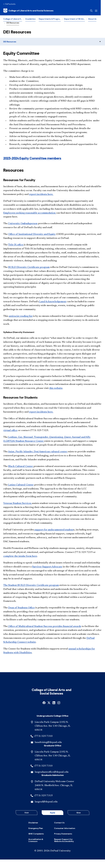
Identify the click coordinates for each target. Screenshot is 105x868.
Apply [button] (52, 821)
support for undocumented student (54, 530)
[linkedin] (54, 711)
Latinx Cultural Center (21, 485)
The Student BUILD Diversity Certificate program (31, 585)
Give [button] (78, 821)
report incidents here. (41, 194)
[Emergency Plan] (36, 837)
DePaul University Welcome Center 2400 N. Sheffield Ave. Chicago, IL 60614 (54, 794)
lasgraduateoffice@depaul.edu (52, 781)
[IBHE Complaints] (36, 842)
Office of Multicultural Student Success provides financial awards (44, 626)
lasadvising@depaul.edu (48, 751)
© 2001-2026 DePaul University (52, 859)
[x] (49, 711)
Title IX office (16, 245)
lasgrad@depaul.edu (46, 810)
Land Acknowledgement (52, 302)
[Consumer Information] (65, 837)
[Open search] (96, 11)
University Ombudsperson (23, 224)
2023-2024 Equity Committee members (32, 158)
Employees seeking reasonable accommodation (30, 213)
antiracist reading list (21, 316)
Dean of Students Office (21, 608)
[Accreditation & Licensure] (40, 849)
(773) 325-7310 (43, 745)
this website (56, 388)
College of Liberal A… (13, 19)
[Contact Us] (59, 831)
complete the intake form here (20, 556)
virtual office (10, 431)
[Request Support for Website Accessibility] (65, 849)
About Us (92, 19)
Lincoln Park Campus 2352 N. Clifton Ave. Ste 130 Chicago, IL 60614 (53, 735)
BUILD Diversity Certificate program (29, 267)
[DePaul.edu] (9, 4)
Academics (30, 19)
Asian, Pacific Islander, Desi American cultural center (38, 452)
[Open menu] (100, 11)
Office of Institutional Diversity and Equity (32, 234)
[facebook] (44, 711)
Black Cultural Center (21, 466)
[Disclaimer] (33, 831)
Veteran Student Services (18, 503)
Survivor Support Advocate (47, 567)
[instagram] (59, 711)
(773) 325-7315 (43, 804)
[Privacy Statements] (63, 842)
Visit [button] (27, 821)
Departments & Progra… (50, 19)
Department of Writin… (74, 19)
